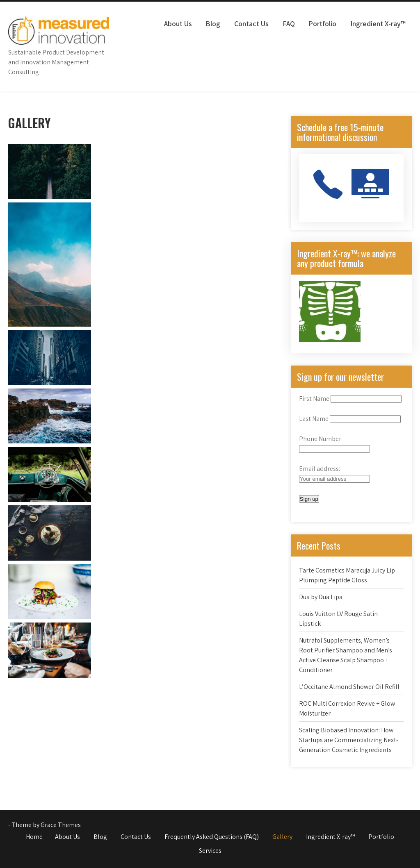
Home (34, 837)
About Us (178, 24)
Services (210, 851)
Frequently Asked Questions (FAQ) (212, 837)
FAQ (289, 24)
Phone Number (320, 439)
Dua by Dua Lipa (321, 597)
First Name (314, 399)
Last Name (314, 419)
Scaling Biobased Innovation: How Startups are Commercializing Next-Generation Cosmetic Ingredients (349, 740)
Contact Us (251, 24)
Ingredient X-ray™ (378, 24)
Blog (213, 24)
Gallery (282, 837)
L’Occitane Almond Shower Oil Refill (349, 687)
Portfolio (322, 24)
